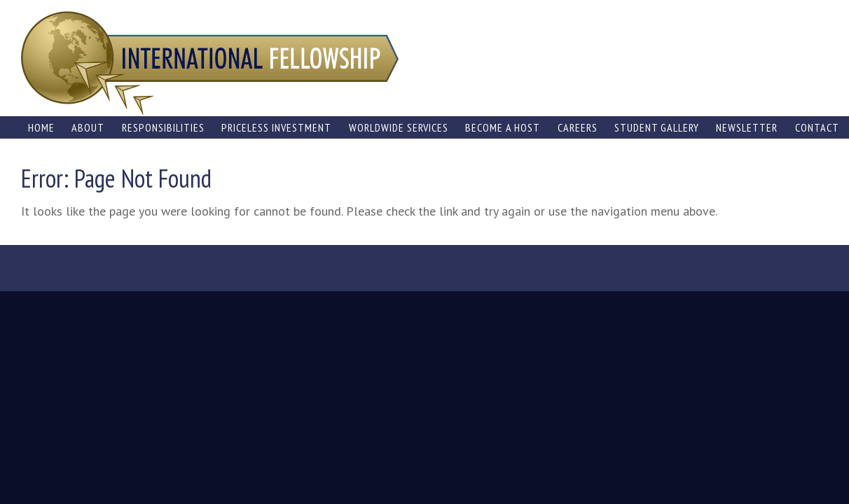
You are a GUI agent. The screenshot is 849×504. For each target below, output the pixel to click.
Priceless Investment (276, 127)
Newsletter (747, 127)
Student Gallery (657, 127)
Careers (578, 127)
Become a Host (503, 127)
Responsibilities (163, 127)
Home (41, 127)
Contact (817, 127)
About (88, 127)
